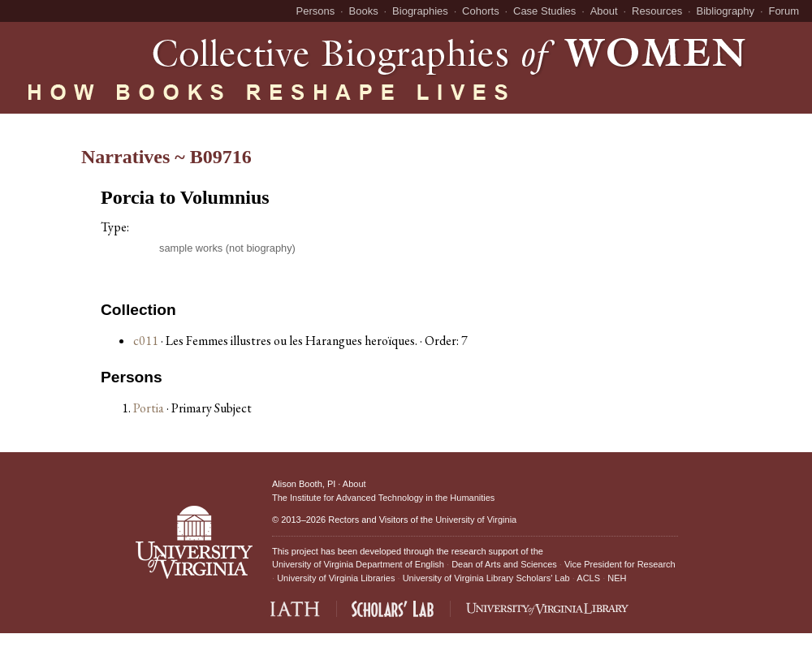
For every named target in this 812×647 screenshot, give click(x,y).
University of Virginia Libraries (336, 578)
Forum (784, 11)
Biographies (420, 11)
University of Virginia (476, 520)
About (604, 11)
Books (364, 11)
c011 (146, 341)
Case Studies (544, 11)
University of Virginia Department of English (358, 564)
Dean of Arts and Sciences (504, 564)
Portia (150, 408)
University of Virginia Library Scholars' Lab (486, 578)
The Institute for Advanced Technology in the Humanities (383, 498)
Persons (316, 11)
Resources (657, 11)
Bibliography (726, 11)
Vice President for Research (620, 564)
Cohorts (481, 11)
